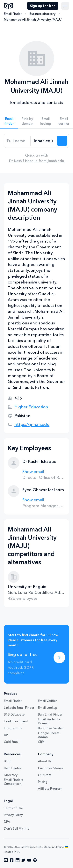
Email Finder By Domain (49, 721)
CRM (41, 742)
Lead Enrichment (16, 721)
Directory (11, 775)
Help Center (13, 768)
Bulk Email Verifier (51, 728)
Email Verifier (47, 701)
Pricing (43, 782)
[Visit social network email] (6, 860)
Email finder (9, 121)
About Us (45, 761)
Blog (7, 761)
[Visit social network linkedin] (18, 860)
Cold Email (12, 742)
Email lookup (46, 121)
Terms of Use (13, 808)
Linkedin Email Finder (19, 708)
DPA (7, 822)
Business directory (42, 14)
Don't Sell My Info (17, 828)
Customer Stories (51, 768)
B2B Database (14, 714)
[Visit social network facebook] (12, 860)
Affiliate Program (50, 788)
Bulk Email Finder (50, 714)
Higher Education (31, 407)
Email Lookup (48, 708)
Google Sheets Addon (49, 735)
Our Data (45, 775)
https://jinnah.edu (32, 424)
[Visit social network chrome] (35, 860)
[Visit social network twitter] (23, 860)
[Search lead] (62, 141)
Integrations (13, 728)
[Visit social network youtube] (29, 860)
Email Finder (13, 14)
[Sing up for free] (59, 657)
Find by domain (27, 121)
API (6, 735)
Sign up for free (43, 6)
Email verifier (64, 121)
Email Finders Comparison (13, 782)
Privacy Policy (13, 815)
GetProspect (9, 6)
